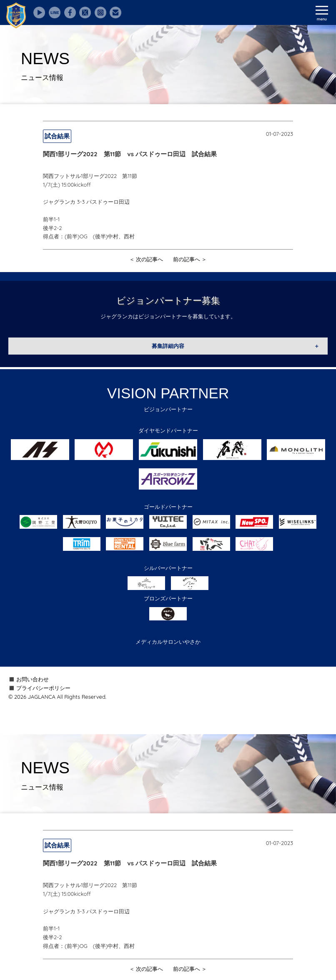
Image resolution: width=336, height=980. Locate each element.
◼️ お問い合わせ (29, 679)
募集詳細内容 (168, 346)
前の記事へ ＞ (190, 259)
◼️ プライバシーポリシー (39, 688)
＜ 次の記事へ (146, 259)
